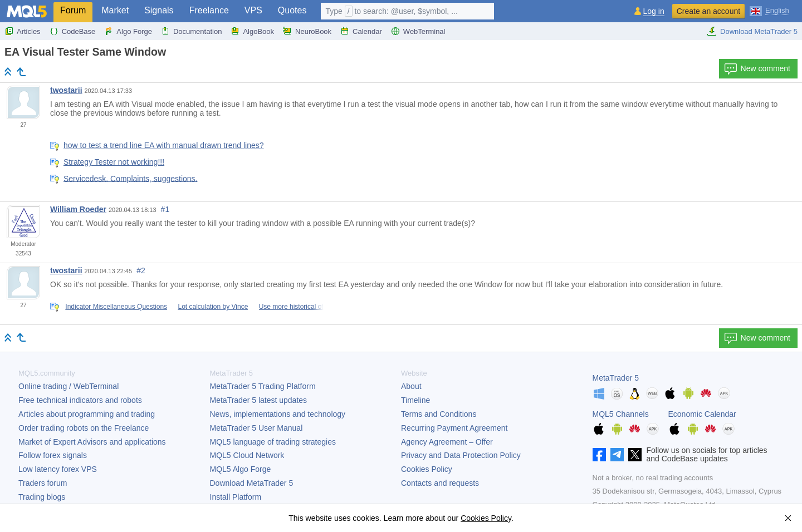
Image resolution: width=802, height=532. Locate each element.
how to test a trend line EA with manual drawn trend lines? (164, 145)
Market (115, 10)
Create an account (708, 11)
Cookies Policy (427, 469)
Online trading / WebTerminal (69, 386)
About (411, 386)
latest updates (259, 400)
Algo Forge (128, 31)
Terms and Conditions (439, 414)
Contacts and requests (440, 483)
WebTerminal (418, 31)
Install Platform (236, 497)
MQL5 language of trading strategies (273, 442)
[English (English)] (769, 10)
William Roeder (78, 209)
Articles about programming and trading (87, 414)
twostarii (66, 90)
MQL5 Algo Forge (241, 469)
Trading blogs (42, 497)
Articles (23, 31)
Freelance (209, 10)
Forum (73, 10)
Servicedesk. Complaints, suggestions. (130, 178)
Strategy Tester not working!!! (114, 162)
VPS (253, 10)
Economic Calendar (702, 414)
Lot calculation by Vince (213, 307)
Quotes (292, 10)
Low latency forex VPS (58, 469)
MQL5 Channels (621, 414)
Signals (159, 10)
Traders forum (43, 483)
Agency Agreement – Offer (447, 442)
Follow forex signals (53, 455)
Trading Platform (263, 386)
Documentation (191, 31)
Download (252, 483)
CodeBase (73, 31)
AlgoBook (252, 31)
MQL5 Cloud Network (247, 455)
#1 (165, 209)
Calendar (361, 31)
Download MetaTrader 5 (752, 31)
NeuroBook (307, 31)
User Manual (256, 428)
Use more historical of (291, 307)
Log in (654, 11)
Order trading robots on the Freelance (84, 428)
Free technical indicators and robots (80, 400)
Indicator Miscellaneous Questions (116, 307)
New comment (757, 69)
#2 (141, 270)
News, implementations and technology (278, 414)
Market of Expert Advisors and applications (92, 442)
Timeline (415, 400)
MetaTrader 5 (616, 378)
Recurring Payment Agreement (454, 428)
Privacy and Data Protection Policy (461, 455)
